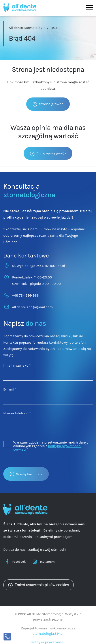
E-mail (10, 389)
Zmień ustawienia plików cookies (42, 585)
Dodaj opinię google (51, 153)
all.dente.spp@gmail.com (32, 307)
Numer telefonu (17, 413)
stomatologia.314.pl (48, 634)
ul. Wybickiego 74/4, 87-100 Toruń (39, 266)
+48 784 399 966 (25, 295)
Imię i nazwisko (17, 365)
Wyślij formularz (29, 474)
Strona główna (51, 104)
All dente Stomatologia (27, 28)
